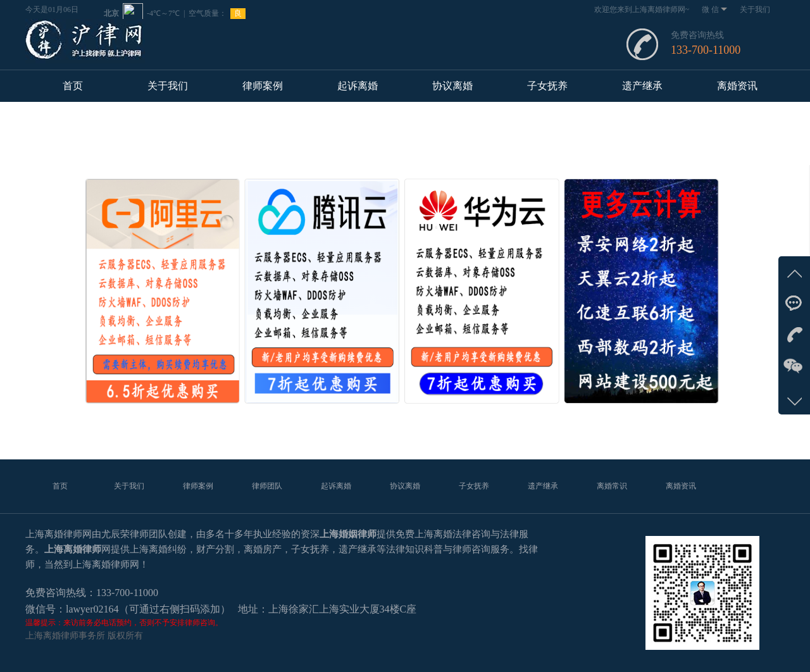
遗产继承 (642, 86)
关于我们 (755, 9)
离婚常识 (612, 486)
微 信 (714, 9)
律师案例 (263, 86)
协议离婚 (452, 86)
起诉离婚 (358, 86)
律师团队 (267, 486)
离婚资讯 (737, 86)
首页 (73, 86)
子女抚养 (547, 86)
